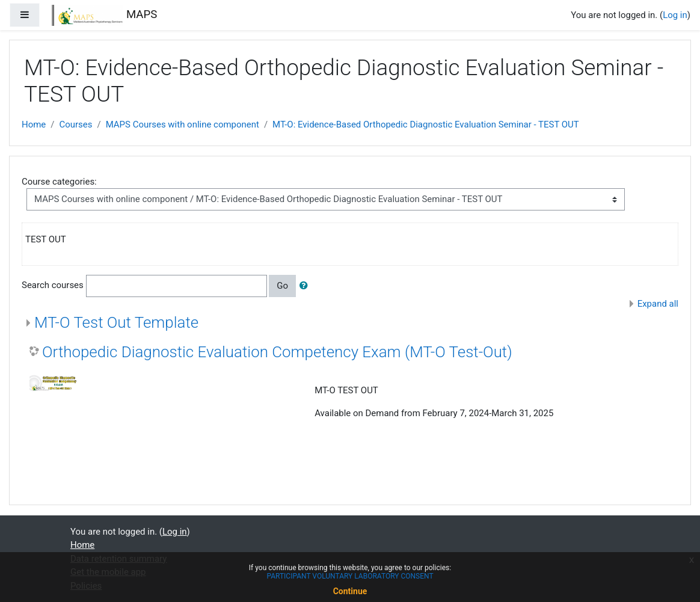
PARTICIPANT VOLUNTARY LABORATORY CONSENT (350, 576)
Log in (675, 15)
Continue (350, 591)
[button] (306, 286)
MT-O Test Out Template (116, 322)
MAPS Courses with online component (183, 124)
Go (282, 286)
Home (34, 124)
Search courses (53, 286)
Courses (75, 124)
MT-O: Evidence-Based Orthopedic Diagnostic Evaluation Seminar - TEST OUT (426, 124)
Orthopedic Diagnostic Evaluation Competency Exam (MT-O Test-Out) (277, 352)
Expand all (658, 304)
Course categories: (59, 182)
